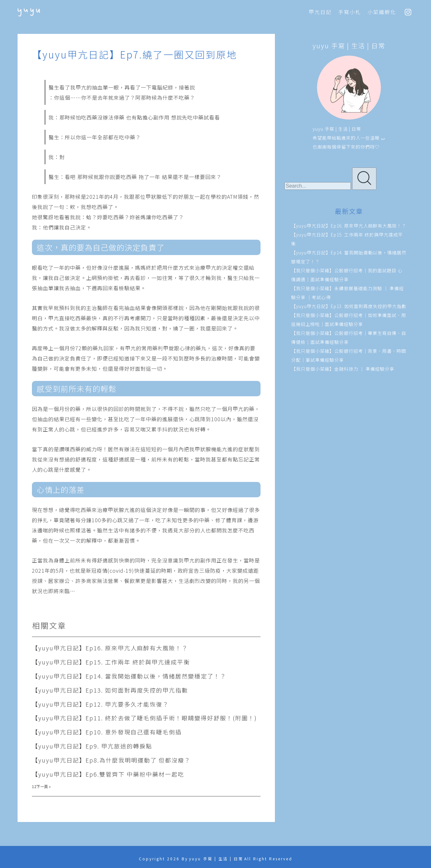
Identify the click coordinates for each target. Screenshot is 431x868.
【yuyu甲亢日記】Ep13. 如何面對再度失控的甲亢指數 (110, 690)
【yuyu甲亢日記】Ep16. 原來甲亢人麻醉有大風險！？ (110, 648)
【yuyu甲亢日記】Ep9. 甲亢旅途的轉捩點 (92, 746)
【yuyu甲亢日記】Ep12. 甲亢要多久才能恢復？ (100, 704)
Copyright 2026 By (163, 859)
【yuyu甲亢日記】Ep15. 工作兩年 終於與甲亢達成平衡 (111, 662)
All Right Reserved (268, 859)
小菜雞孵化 (382, 12)
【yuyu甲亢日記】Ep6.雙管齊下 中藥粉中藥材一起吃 (108, 774)
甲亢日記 (320, 12)
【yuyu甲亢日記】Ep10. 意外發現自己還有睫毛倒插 (107, 732)
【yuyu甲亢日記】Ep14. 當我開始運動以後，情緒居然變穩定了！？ (129, 676)
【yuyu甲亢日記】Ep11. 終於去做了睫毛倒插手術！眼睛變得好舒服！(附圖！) (144, 718)
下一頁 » (44, 786)
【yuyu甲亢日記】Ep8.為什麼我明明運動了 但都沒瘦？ (111, 760)
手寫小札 (350, 12)
